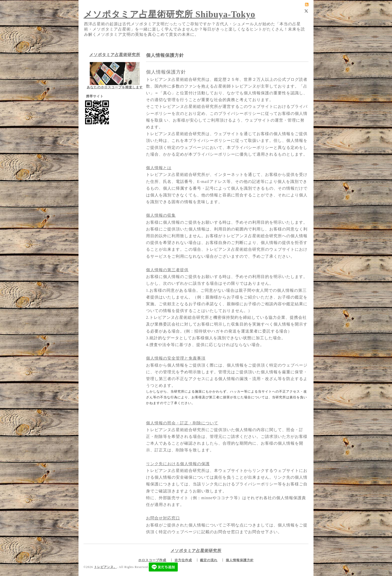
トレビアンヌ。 (105, 567)
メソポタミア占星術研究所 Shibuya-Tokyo (169, 14)
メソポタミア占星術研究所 (115, 55)
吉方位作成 (183, 560)
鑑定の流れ (209, 560)
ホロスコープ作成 (152, 560)
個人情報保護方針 (240, 560)
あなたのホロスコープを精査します (115, 87)
